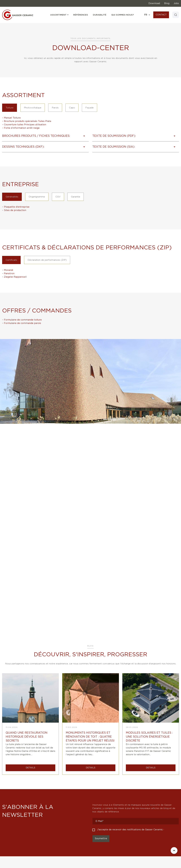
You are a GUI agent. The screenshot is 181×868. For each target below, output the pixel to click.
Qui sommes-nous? (122, 15)
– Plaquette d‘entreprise (16, 207)
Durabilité (99, 15)
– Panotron (8, 274)
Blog (167, 3)
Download (154, 3)
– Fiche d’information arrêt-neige (21, 128)
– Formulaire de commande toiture (22, 320)
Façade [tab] (90, 108)
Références (80, 15)
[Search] (175, 15)
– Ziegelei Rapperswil (14, 277)
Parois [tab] (55, 108)
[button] (45, 138)
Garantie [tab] (76, 197)
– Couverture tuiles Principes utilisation (24, 125)
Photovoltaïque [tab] (33, 108)
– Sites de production (14, 210)
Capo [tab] (72, 108)
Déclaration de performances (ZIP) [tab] (47, 260)
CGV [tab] (58, 197)
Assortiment (59, 15)
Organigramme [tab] (37, 197)
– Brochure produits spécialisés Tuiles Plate (27, 121)
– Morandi (8, 270)
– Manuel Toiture (11, 118)
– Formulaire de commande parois (22, 323)
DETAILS (30, 768)
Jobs (176, 3)
